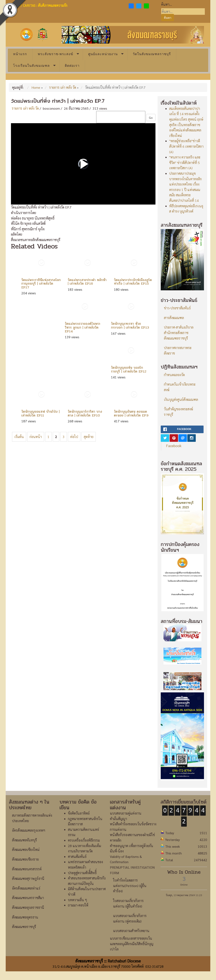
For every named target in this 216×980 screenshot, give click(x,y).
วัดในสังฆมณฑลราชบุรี (152, 54)
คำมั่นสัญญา (118, 819)
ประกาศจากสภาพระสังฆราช (178, 350)
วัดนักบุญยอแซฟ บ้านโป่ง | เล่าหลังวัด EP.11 (40, 413)
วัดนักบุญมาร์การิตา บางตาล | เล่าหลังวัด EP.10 (85, 413)
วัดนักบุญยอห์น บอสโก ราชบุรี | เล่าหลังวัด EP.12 (129, 369)
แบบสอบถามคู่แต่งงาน (126, 813)
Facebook (174, 446)
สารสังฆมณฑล (174, 318)
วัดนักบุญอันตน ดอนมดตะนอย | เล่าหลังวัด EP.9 (131, 413)
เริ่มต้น (19, 437)
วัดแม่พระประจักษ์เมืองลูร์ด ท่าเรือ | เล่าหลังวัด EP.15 (133, 282)
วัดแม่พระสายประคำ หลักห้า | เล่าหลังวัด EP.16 (87, 282)
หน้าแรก (20, 54)
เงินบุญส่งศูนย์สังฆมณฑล (181, 399)
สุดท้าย (89, 437)
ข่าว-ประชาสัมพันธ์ (177, 308)
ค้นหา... (167, 4)
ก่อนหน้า (36, 437)
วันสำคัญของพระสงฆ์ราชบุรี (178, 412)
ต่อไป (74, 437)
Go (151, 117)
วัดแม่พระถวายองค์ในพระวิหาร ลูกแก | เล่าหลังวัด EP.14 (83, 327)
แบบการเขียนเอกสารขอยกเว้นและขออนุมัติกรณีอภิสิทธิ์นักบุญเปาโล (132, 944)
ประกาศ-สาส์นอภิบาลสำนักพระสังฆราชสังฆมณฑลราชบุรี (179, 333)
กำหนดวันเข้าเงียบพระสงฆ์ (180, 387)
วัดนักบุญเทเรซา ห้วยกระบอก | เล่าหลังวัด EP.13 (130, 326)
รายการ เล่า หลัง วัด (25, 108)
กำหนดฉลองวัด (174, 375)
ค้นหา (168, 18)
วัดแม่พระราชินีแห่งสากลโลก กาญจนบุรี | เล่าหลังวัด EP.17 (41, 284)
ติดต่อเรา (72, 66)
